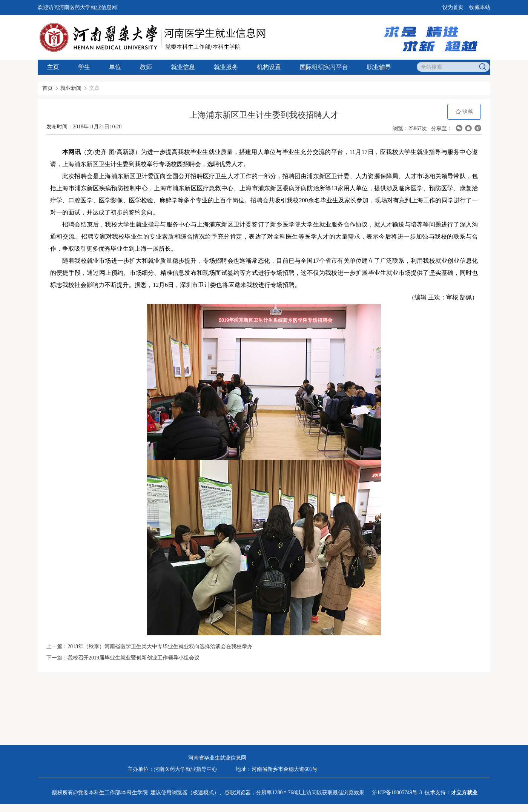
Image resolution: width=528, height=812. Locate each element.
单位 (115, 67)
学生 (84, 67)
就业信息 (183, 67)
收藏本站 (480, 7)
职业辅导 (379, 67)
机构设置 (269, 67)
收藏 (464, 112)
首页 (48, 88)
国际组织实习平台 (324, 67)
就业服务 (226, 67)
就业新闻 (71, 88)
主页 (53, 67)
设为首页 (453, 7)
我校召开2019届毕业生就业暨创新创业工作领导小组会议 (134, 658)
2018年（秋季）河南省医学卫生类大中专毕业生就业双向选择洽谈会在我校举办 (160, 646)
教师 (146, 67)
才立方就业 (464, 793)
